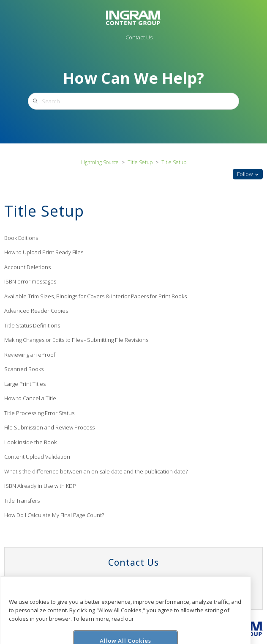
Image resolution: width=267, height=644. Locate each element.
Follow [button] (245, 174)
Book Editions (21, 238)
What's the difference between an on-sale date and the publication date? (96, 471)
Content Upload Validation (37, 457)
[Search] (133, 101)
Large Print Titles (25, 384)
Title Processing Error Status (39, 413)
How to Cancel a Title (30, 398)
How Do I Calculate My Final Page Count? (54, 515)
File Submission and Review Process (49, 427)
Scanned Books (24, 369)
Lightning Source (100, 162)
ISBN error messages (30, 281)
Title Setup (140, 162)
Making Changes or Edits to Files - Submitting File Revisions (76, 340)
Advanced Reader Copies (36, 311)
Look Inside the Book (30, 442)
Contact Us (139, 37)
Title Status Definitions (32, 325)
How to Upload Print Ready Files (44, 252)
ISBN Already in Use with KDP (40, 486)
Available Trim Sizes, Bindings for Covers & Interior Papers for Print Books (95, 296)
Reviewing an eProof (30, 355)
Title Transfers (22, 501)
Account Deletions (27, 267)
